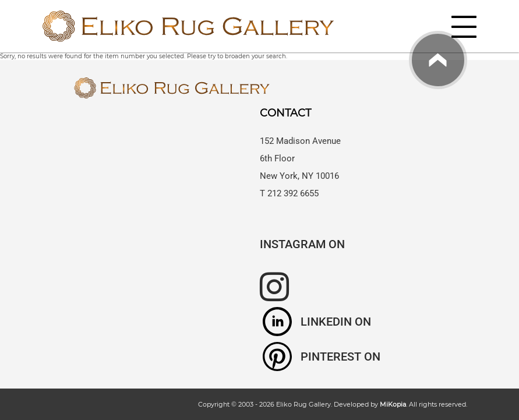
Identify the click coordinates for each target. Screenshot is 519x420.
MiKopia (393, 404)
